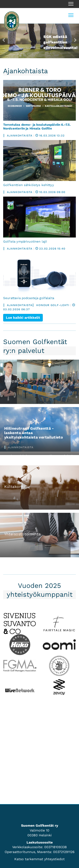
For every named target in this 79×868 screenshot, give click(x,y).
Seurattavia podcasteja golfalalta (29, 298)
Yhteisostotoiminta (22, 534)
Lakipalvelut (16, 381)
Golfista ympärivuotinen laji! (25, 242)
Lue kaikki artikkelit (23, 318)
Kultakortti (15, 487)
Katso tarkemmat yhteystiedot (39, 859)
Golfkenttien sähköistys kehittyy (29, 185)
